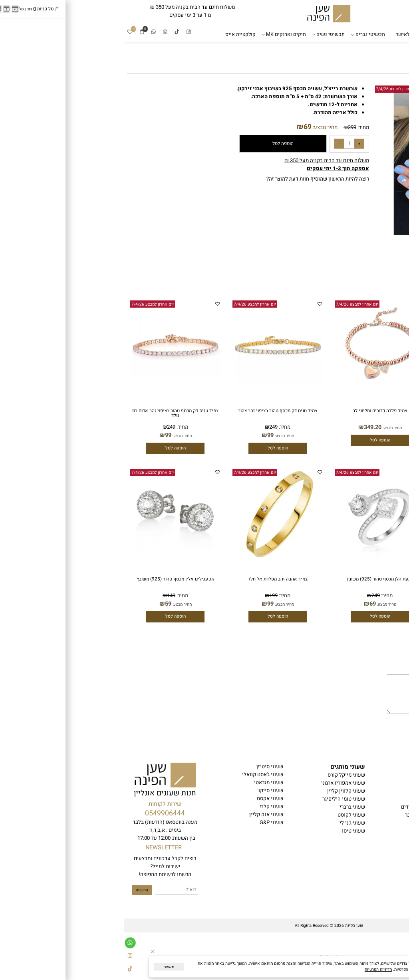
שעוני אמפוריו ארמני (219, 783)
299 (228, 127)
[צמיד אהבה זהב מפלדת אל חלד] (153, 557)
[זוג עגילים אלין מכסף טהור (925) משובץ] (51, 557)
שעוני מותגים (361, 35)
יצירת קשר (393, 807)
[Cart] (18, 32)
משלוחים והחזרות (385, 799)
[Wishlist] (6, 32)
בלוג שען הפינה (387, 815)
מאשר (45, 967)
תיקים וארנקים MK (161, 35)
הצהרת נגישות (389, 791)
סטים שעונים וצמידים (300, 807)
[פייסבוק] (65, 32)
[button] (256, 160)
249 (149, 427)
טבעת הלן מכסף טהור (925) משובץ (256, 579)
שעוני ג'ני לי (228, 823)
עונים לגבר (309, 775)
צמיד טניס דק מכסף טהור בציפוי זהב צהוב (153, 411)
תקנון (398, 783)
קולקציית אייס (116, 34)
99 (146, 435)
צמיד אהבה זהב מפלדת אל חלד (154, 579)
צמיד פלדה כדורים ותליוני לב (358, 411)
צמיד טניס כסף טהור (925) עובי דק (358, 579)
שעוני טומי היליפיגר (219, 799)
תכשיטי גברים (245, 35)
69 (183, 127)
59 (44, 604)
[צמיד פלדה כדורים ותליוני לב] (358, 389)
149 (47, 596)
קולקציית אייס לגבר (302, 815)
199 (149, 596)
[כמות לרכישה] (225, 144)
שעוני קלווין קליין (222, 791)
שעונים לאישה (286, 34)
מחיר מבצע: (200, 127)
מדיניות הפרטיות (254, 969)
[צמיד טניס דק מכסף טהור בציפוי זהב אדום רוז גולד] (51, 389)
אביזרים (394, 49)
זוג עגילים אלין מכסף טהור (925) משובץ (51, 579)
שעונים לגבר (325, 34)
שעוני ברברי (228, 807)
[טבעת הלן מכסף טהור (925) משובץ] (256, 557)
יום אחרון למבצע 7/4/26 (273, 89)
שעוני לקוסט (227, 815)
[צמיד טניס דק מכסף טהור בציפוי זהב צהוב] (153, 389)
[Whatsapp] (29, 32)
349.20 (351, 427)
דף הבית (395, 34)
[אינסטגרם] (41, 32)
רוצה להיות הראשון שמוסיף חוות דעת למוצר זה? (194, 179)
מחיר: (238, 127)
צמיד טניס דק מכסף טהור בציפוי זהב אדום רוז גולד (51, 413)
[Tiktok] (53, 32)
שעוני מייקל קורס (222, 775)
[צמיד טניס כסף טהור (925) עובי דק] (358, 557)
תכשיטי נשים (205, 35)
